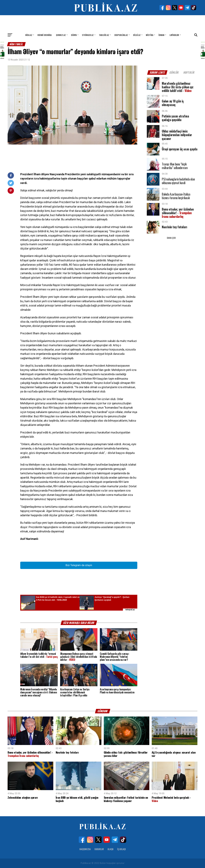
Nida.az (29, 35)
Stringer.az (88, 35)
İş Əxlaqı (121, 849)
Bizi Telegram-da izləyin (79, 565)
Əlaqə (110, 849)
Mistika (150, 35)
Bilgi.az (137, 35)
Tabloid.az (104, 35)
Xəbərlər (99, 849)
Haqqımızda (85, 849)
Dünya (74, 35)
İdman (161, 35)
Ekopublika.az (121, 35)
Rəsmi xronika (45, 35)
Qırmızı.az (61, 35)
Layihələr (174, 35)
